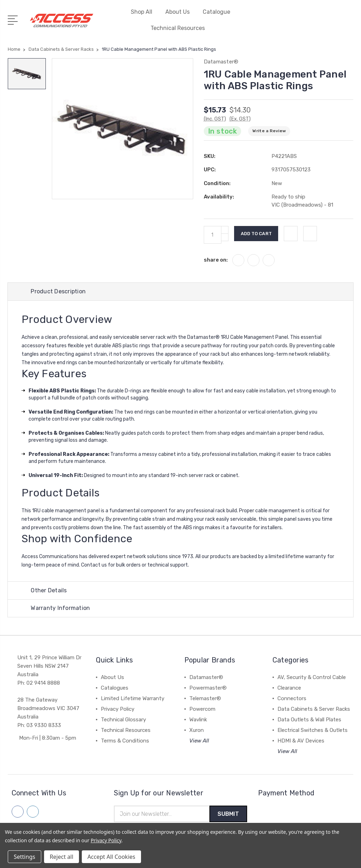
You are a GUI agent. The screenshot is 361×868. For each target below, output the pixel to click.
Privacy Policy (118, 710)
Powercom (202, 710)
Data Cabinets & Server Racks (314, 710)
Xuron (197, 731)
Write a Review (269, 131)
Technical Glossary (123, 721)
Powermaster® (208, 689)
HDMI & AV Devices (301, 742)
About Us (180, 12)
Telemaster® (205, 699)
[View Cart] (349, 24)
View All (199, 742)
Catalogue (216, 12)
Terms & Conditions (125, 742)
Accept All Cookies (111, 857)
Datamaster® (206, 678)
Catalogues (115, 689)
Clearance (289, 689)
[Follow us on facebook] (18, 813)
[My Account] (305, 24)
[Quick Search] (335, 24)
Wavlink (198, 721)
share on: (216, 260)
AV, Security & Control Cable (312, 678)
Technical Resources (181, 28)
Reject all (62, 857)
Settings (25, 857)
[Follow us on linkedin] (33, 813)
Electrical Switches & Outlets (313, 731)
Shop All (145, 12)
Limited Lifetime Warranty (133, 699)
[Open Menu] (14, 19)
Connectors (292, 699)
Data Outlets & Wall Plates (309, 721)
